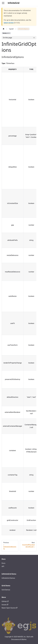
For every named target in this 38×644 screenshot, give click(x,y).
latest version (9, 23)
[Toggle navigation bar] (3, 3)
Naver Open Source (9, 608)
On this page (7, 38)
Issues (5, 605)
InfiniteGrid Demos (8, 578)
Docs (3, 563)
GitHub (5, 601)
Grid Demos (6, 590)
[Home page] (4, 29)
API (3, 566)
